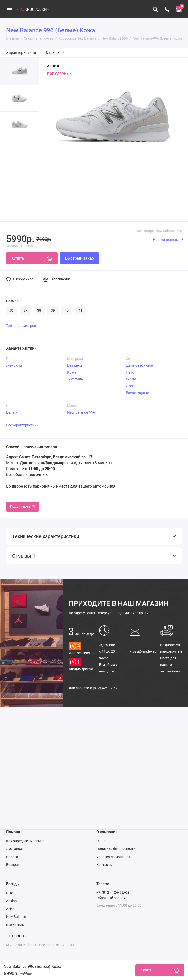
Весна (131, 379)
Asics (10, 909)
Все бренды (15, 925)
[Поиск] (155, 9)
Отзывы (55, 52)
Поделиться (23, 507)
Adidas (11, 901)
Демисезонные (139, 365)
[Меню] (9, 9)
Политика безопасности (116, 849)
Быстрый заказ (79, 258)
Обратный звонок (111, 898)
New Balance (16, 917)
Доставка (14, 849)
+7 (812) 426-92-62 (113, 892)
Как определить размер (25, 841)
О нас (101, 841)
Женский (14, 365)
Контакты (105, 865)
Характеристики (21, 52)
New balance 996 (81, 412)
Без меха (75, 365)
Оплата (12, 857)
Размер (12, 301)
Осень (131, 386)
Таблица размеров (21, 326)
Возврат (13, 865)
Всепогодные (137, 393)
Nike (9, 893)
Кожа (72, 372)
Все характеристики (22, 425)
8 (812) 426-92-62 (104, 688)
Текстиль (75, 379)
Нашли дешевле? (168, 240)
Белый (12, 412)
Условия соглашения (113, 857)
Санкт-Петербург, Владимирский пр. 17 (109, 613)
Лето (130, 372)
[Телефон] (167, 9)
